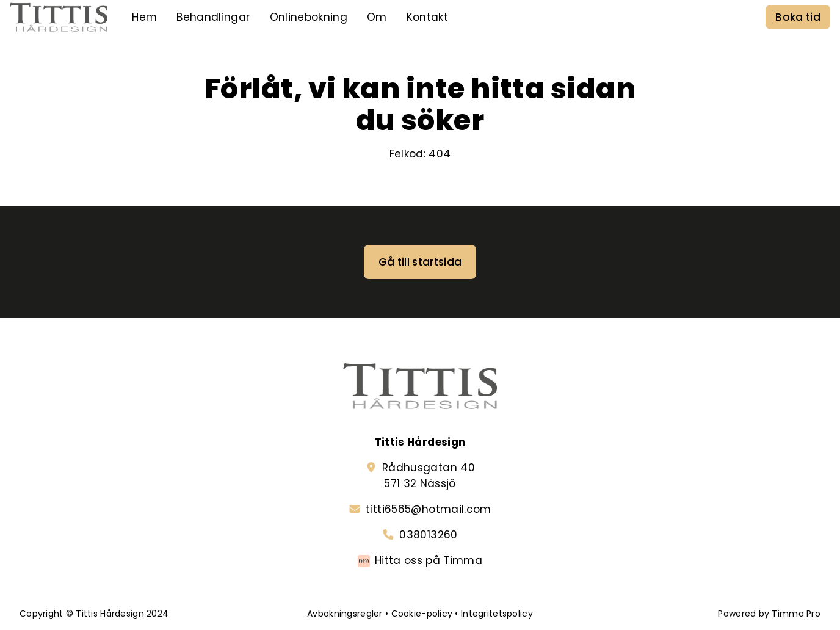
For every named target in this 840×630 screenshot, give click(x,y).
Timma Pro (796, 614)
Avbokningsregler (345, 614)
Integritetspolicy (497, 614)
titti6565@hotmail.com (428, 509)
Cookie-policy (422, 614)
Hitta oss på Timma (429, 560)
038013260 (428, 535)
